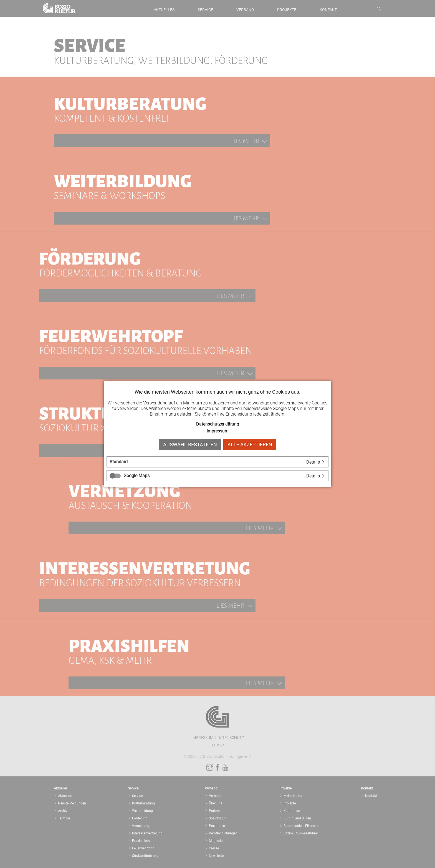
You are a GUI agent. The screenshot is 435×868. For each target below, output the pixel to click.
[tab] (217, 462)
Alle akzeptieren (250, 445)
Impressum (218, 431)
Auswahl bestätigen (190, 445)
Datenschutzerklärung (218, 424)
